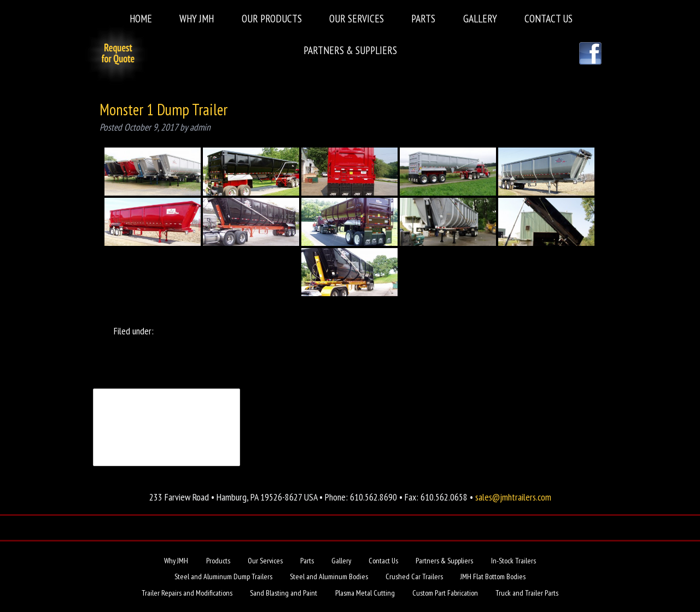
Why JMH (197, 18)
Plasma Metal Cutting (365, 593)
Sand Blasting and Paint (284, 593)
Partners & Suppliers (350, 50)
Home (141, 18)
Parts (423, 18)
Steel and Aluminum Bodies (329, 576)
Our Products (272, 18)
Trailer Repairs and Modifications (187, 593)
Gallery (480, 18)
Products (218, 561)
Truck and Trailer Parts (527, 593)
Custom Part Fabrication (445, 593)
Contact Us (549, 18)
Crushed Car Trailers (414, 576)
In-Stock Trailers (514, 561)
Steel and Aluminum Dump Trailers (223, 576)
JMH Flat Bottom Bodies (493, 576)
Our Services (357, 18)
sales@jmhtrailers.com (513, 497)
